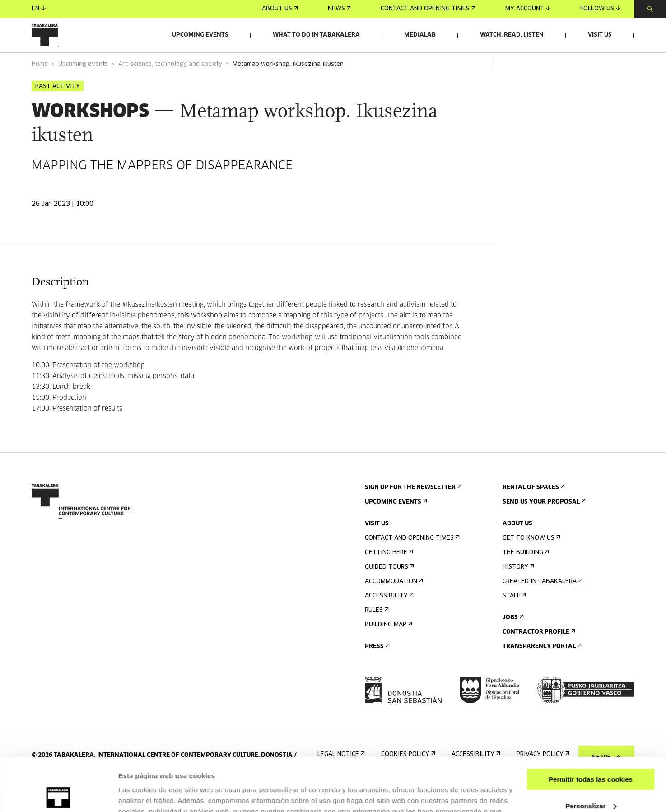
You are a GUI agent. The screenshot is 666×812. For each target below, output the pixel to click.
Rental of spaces (533, 513)
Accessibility (388, 621)
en (39, 9)
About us (280, 9)
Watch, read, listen (512, 35)
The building (525, 578)
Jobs (512, 643)
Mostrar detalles (145, 794)
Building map (388, 650)
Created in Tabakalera (542, 607)
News (339, 9)
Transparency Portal (541, 672)
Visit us (600, 35)
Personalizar (591, 753)
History (517, 592)
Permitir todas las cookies (591, 726)
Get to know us (531, 563)
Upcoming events (200, 35)
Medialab (420, 35)
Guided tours (389, 592)
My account (528, 9)
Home (40, 90)
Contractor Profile (538, 657)
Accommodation (393, 607)
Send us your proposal (543, 527)
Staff (513, 621)
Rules (376, 636)
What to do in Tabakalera (316, 35)
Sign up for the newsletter (412, 513)
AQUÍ (449, 769)
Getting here (388, 578)
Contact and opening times (428, 9)
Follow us (600, 9)
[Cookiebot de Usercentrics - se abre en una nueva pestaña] (58, 794)
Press (376, 672)
